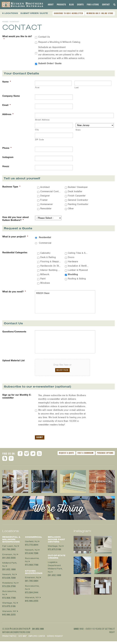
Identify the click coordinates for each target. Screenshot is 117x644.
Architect (45, 187)
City (37, 130)
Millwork (45, 274)
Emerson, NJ (9, 557)
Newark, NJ (9, 577)
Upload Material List (13, 363)
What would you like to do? (17, 38)
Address (8, 114)
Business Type (11, 187)
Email (6, 105)
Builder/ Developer (78, 187)
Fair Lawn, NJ (10, 549)
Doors (71, 257)
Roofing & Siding (77, 279)
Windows (45, 283)
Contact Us (44, 37)
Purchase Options (105, 456)
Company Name (11, 96)
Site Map (22, 639)
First (37, 87)
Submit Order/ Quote (50, 63)
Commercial (45, 243)
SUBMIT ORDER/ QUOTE (34, 13)
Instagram (8, 157)
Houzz (6, 166)
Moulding (73, 274)
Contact (106, 5)
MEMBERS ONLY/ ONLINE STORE (100, 13)
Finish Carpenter (77, 196)
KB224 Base (62, 302)
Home (5, 22)
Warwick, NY (9, 614)
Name (7, 82)
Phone (7, 148)
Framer (44, 200)
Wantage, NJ (9, 606)
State (78, 130)
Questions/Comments (14, 333)
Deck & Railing (48, 257)
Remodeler (46, 209)
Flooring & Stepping (51, 262)
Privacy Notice (9, 639)
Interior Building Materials (51, 270)
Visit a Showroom (86, 456)
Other (71, 209)
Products (61, 5)
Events (80, 5)
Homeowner (47, 204)
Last (77, 87)
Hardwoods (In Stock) (51, 266)
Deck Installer (75, 191)
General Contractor (78, 200)
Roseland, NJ (10, 586)
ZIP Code (39, 140)
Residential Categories (15, 253)
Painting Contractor (78, 204)
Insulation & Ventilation (78, 266)
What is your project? (15, 237)
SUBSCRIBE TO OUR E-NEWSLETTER (68, 13)
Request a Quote (66, 456)
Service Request (55, 639)
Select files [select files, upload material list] (62, 373)
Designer (45, 196)
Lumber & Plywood (78, 270)
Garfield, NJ (31, 544)
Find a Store (93, 5)
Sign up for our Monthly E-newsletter (17, 399)
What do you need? (14, 292)
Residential (45, 237)
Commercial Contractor (51, 191)
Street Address (42, 120)
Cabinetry (45, 253)
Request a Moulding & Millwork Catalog (59, 42)
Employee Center (37, 639)
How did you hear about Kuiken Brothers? (15, 219)
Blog (72, 5)
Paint (43, 279)
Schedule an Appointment (62, 53)
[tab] (51, 5)
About (51, 5)
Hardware (73, 262)
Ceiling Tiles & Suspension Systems (78, 253)
